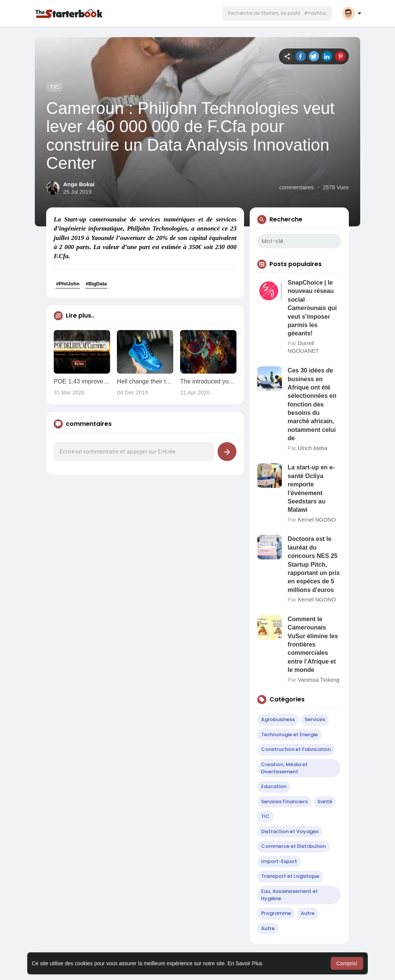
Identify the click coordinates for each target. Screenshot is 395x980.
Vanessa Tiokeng (319, 680)
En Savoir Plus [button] (245, 963)
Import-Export (279, 861)
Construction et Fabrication (296, 749)
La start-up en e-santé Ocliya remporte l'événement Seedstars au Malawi (311, 488)
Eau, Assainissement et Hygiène (289, 895)
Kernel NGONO (317, 520)
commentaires (296, 187)
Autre (308, 913)
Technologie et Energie (289, 735)
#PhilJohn (68, 284)
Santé (325, 802)
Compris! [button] (347, 963)
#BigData (96, 284)
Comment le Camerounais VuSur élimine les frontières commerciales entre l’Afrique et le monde (313, 644)
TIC (54, 87)
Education (274, 786)
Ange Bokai (79, 184)
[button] (277, 13)
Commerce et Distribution (293, 846)
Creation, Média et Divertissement (284, 768)
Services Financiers (284, 802)
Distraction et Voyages (290, 831)
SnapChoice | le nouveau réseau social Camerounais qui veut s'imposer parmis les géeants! (312, 308)
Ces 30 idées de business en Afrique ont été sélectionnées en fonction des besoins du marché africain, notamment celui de (312, 404)
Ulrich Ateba (313, 448)
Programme (276, 913)
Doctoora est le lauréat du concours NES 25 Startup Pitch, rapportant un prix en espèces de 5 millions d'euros (314, 564)
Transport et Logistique (290, 876)
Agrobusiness (278, 719)
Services (315, 719)
